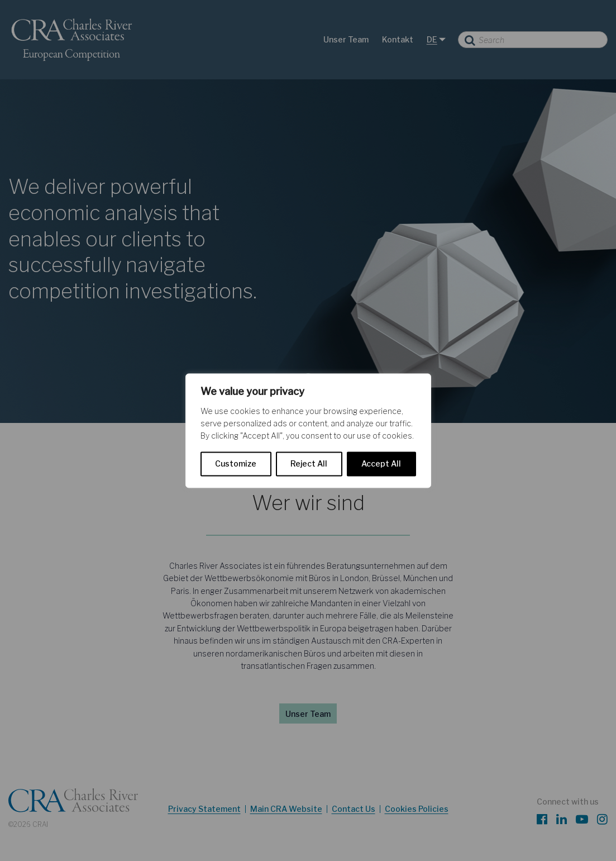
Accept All (381, 463)
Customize (236, 463)
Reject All (309, 463)
